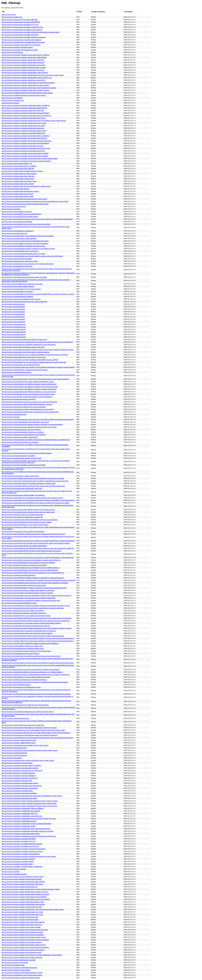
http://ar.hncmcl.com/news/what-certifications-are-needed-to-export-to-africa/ (27, 712)
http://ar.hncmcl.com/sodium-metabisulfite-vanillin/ (19, 826)
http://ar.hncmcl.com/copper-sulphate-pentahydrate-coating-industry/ (25, 73)
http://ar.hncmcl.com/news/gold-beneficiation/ (17, 259)
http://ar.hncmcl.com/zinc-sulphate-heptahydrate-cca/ (20, 887)
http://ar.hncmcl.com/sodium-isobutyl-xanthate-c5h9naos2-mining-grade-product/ (29, 803)
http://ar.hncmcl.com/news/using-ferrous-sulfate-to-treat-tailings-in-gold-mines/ (28, 590)
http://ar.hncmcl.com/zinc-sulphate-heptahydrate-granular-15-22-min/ (25, 892)
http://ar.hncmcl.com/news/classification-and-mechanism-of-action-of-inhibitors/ (28, 563)
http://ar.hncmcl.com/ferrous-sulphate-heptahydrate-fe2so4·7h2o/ (24, 118)
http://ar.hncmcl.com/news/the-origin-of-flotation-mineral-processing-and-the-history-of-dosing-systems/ (37, 628)
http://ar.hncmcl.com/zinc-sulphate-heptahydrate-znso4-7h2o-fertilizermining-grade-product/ (33, 909)
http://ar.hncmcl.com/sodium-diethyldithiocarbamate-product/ (22, 973)
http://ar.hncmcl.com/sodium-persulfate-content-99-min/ (20, 846)
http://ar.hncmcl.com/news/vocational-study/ (16, 372)
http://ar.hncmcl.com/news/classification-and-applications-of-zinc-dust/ (25, 422)
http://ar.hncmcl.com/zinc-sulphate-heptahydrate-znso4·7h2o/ (22, 914)
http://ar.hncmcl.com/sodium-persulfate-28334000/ (19, 839)
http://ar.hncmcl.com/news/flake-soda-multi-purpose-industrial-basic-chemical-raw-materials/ (33, 478)
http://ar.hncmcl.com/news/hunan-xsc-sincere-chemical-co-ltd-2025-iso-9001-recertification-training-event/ (37, 419)
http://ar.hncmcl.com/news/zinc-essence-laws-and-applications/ (23, 531)
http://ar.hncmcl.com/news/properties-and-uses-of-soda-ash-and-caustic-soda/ (28, 512)
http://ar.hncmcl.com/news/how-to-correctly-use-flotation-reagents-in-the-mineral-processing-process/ (36, 605)
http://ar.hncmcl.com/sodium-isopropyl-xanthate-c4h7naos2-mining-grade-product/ (29, 806)
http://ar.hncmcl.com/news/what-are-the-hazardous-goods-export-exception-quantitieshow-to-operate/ (36, 694)
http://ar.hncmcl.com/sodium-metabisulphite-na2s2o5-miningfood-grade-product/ (29, 836)
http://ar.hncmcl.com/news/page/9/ (13, 322)
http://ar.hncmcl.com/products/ (12, 758)
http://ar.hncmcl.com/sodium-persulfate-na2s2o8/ (18, 859)
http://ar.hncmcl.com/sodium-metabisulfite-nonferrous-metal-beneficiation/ (27, 824)
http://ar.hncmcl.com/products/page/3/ (14, 755)
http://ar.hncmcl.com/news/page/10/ (14, 324)
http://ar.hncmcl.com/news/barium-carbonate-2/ (18, 231)
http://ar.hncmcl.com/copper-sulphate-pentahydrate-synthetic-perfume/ (25, 90)
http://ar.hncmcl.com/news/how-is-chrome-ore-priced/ (20, 261)
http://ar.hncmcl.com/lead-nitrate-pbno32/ (16, 189)
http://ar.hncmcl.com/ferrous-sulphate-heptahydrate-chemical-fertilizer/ (25, 113)
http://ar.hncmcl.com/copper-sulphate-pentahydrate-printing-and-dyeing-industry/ (29, 88)
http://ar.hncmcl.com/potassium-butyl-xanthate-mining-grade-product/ (25, 745)
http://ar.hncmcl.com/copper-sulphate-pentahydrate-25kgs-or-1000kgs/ (26, 55)
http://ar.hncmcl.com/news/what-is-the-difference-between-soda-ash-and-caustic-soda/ (31, 600)
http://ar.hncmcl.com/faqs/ (10, 103)
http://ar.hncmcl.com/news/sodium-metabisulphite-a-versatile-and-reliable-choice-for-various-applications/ (37, 342)
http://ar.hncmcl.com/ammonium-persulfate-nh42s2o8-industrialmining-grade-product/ (31, 32)
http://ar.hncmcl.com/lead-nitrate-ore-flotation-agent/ (19, 181)
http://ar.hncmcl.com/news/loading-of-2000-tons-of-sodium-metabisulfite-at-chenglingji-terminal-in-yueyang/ (38, 294)
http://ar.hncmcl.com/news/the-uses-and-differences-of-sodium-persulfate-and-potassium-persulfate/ (35, 503)
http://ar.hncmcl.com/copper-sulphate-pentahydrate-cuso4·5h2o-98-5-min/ (27, 78)
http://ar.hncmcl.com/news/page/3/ (13, 307)
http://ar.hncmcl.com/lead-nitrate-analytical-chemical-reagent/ (22, 171)
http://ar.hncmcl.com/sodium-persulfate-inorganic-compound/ (22, 851)
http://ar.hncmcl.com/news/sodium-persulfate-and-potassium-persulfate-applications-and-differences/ (36, 440)
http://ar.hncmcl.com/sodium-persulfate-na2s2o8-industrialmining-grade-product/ (29, 856)
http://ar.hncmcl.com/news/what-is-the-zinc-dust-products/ (21, 430)
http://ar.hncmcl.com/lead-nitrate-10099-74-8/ (17, 163)
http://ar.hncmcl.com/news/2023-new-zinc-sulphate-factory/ (22, 214)
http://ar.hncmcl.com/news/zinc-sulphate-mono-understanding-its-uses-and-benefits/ (30, 412)
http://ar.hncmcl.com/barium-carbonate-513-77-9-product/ (21, 45)
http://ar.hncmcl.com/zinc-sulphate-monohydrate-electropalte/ (22, 932)
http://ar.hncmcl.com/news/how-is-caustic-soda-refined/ (20, 476)
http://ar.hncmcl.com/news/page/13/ (14, 329)
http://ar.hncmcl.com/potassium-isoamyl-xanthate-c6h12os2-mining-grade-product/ (30, 750)
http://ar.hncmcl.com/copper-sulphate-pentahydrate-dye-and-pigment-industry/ (28, 83)
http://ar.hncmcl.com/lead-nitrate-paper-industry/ (18, 184)
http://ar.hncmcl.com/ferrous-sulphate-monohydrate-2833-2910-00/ (24, 138)
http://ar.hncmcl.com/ (9, 14)
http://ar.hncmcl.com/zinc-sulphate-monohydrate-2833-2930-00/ (23, 922)
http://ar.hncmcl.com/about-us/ (12, 17)
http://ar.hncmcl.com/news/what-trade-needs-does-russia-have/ (23, 725)
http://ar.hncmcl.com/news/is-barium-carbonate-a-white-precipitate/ (24, 277)
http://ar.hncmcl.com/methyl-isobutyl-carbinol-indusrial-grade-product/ (25, 204)
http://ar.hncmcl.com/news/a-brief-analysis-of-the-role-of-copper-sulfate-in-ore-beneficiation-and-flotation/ (37, 219)
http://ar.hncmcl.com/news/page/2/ (13, 304)
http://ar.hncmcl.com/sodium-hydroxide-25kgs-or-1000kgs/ (21, 765)
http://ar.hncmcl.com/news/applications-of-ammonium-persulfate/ (23, 465)
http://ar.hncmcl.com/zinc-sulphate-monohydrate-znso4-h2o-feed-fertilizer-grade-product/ (32, 955)
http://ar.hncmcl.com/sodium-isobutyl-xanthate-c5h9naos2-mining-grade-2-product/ (30, 801)
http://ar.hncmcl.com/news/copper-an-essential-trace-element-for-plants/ (26, 616)
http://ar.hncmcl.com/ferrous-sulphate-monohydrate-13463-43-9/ (23, 133)
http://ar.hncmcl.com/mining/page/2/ (14, 206)
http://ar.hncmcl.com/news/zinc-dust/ (14, 414)
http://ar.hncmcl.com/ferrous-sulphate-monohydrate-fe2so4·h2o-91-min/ (26, 148)
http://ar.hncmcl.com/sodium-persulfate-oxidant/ (18, 861)
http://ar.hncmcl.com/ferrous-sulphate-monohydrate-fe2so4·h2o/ (23, 151)
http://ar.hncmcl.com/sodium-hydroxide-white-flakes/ (19, 793)
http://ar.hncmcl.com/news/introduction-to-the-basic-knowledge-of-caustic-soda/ (28, 483)
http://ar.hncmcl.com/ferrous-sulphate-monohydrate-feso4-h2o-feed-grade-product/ (30, 158)
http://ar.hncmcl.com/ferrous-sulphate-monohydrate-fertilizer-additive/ (25, 156)
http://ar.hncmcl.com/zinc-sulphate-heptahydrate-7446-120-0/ (22, 884)
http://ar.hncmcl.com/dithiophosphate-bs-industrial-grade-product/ (24, 95)
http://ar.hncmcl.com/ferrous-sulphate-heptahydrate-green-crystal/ (24, 123)
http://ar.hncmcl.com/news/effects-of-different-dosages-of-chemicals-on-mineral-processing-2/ (33, 534)
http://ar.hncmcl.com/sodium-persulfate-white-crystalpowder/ (22, 866)
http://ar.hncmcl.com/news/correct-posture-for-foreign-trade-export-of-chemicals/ (29, 631)
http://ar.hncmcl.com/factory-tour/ (13, 100)
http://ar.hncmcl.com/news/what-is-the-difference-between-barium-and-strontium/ (29, 384)
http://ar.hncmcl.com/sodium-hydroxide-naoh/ (17, 781)
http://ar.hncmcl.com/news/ (11, 417)
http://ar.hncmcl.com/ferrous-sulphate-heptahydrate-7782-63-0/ (23, 110)
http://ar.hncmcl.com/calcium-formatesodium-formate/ (20, 50)
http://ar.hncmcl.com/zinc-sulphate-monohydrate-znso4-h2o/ (22, 957)
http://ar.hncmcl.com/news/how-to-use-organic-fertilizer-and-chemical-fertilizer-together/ (31, 623)
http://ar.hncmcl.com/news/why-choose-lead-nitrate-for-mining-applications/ (27, 397)
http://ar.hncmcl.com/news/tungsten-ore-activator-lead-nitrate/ (22, 515)
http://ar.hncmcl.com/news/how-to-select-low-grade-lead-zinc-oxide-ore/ (26, 626)
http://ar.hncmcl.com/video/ (11, 872)
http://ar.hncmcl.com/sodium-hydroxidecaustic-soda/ (19, 798)
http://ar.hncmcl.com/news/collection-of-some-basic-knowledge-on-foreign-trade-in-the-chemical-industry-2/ (38, 638)
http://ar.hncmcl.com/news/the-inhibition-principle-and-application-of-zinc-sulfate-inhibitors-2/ (33, 573)
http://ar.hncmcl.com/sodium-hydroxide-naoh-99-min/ (19, 778)
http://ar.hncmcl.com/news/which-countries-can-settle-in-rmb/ (22, 646)
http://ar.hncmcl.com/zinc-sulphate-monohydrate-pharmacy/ (22, 942)
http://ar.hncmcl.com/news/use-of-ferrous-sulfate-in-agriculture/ (23, 611)
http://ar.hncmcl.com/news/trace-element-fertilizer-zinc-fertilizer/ (23, 495)
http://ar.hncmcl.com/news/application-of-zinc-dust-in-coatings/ (23, 432)
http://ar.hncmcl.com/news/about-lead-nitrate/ (17, 222)
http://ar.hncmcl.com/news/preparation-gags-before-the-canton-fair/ (24, 339)
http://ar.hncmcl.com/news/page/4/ (13, 309)
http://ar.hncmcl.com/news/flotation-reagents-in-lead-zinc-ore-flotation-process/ (28, 249)
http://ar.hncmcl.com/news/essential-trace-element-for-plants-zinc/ (24, 613)
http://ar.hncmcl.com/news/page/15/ (14, 337)
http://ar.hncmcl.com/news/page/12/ (14, 332)
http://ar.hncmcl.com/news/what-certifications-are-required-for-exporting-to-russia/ (29, 728)
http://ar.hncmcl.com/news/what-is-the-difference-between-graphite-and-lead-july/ (29, 389)
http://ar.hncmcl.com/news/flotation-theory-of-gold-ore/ (20, 251)
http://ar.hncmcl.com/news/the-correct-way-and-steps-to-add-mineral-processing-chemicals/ (33, 608)
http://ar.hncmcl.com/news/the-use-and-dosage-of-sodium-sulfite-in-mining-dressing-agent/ (32, 498)
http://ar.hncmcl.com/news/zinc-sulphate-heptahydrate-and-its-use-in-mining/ (28, 409)
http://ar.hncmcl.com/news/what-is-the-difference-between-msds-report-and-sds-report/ (31, 656)
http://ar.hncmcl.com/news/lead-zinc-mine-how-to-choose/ (21, 289)
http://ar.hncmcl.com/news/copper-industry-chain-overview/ (22, 458)
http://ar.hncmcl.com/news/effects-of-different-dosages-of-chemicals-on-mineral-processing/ (33, 578)
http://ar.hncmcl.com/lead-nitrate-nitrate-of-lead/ (18, 179)
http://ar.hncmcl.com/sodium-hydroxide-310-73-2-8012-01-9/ (22, 771)
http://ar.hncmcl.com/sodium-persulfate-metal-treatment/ (21, 854)
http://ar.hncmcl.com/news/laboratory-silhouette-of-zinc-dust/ (22, 284)
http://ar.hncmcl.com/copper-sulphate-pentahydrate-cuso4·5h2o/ (23, 80)
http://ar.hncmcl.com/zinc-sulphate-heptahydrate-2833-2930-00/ (23, 882)
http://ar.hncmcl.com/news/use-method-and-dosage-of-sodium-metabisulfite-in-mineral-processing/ (35, 481)
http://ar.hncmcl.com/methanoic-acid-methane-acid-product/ (22, 975)
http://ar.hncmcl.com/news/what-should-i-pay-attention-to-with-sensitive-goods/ (28, 394)
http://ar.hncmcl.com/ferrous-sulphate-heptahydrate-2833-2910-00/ (24, 108)
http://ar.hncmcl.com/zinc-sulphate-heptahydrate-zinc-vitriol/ (22, 907)
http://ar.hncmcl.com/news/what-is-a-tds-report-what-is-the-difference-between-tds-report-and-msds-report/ (38, 663)
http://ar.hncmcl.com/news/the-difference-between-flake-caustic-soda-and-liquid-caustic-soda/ (33, 486)
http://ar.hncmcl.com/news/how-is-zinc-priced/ (17, 266)
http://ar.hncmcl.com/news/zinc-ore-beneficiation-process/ (21, 687)
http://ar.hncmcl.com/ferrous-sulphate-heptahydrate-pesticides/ (23, 128)
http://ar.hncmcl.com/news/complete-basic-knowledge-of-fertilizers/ (24, 680)
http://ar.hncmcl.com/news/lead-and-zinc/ (15, 718)
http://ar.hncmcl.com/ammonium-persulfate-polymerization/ (21, 40)
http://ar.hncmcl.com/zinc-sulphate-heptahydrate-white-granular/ (23, 904)
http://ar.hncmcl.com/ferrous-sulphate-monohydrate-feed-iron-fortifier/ (25, 153)
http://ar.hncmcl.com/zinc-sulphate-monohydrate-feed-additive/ (23, 935)
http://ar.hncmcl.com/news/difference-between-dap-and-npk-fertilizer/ (25, 243)
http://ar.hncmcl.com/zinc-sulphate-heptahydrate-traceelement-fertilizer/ (26, 899)
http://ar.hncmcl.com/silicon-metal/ (13, 965)
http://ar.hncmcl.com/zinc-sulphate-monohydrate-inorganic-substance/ (25, 940)
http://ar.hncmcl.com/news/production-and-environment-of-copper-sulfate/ (27, 522)
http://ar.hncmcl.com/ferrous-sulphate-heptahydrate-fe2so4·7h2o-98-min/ (26, 115)
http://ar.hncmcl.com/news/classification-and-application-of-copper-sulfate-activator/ (30, 570)
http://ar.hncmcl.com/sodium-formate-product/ (17, 763)
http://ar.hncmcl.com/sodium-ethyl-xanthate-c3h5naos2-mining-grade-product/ (28, 760)
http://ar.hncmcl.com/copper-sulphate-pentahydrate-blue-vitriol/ (23, 70)
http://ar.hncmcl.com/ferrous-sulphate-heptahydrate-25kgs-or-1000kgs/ (26, 105)
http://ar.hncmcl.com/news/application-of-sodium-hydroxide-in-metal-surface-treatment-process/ (34, 588)
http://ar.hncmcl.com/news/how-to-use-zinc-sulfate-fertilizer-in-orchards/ (26, 677)
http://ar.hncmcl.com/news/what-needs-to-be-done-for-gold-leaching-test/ (26, 651)
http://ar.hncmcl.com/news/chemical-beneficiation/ (18, 575)
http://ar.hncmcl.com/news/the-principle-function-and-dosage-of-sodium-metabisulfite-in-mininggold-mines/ (38, 557)
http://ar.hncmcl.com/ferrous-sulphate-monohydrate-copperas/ (23, 146)
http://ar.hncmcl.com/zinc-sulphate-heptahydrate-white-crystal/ (23, 902)
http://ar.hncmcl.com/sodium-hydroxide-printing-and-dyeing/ (22, 786)
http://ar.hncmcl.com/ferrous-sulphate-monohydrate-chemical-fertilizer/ (25, 143)
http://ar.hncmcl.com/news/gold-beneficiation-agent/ (19, 603)
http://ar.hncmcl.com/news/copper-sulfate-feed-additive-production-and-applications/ (30, 643)
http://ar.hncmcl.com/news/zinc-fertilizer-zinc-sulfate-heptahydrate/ (24, 546)
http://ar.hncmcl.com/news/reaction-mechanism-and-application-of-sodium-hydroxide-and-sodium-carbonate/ (38, 580)
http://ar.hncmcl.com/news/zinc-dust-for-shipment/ (18, 399)
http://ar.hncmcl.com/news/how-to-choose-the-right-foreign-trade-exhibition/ (27, 633)
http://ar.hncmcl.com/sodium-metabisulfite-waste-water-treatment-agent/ (26, 829)
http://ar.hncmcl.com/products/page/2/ (14, 753)
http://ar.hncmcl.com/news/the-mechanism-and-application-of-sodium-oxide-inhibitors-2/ (31, 560)
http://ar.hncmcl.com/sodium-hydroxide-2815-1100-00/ (20, 768)
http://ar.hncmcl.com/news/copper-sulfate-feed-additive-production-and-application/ (30, 520)
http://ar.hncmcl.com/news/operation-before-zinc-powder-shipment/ (24, 302)
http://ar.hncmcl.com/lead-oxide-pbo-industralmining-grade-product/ (24, 199)
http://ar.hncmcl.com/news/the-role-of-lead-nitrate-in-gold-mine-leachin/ (26, 352)
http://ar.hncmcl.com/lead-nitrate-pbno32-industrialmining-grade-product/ (26, 186)
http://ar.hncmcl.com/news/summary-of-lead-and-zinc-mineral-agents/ (25, 705)
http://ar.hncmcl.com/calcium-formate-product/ (17, 47)
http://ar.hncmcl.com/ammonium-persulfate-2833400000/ (21, 22)
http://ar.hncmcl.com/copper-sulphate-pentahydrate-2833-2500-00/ (24, 57)
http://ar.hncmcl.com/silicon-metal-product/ (16, 970)
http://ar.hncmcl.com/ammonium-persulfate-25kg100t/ (20, 20)
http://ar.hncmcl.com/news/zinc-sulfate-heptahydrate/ (19, 437)
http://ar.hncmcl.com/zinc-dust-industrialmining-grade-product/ (23, 877)
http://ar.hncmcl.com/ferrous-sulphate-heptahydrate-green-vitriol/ (23, 126)
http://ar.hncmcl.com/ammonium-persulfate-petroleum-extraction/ (24, 37)
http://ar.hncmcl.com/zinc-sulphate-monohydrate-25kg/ (20, 920)
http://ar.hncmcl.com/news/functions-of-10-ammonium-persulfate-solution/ (27, 453)
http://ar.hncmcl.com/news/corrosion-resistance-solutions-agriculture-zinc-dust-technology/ (32, 424)
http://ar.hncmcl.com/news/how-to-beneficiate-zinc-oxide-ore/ (22, 517)
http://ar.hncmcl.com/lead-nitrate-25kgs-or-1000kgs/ (19, 166)
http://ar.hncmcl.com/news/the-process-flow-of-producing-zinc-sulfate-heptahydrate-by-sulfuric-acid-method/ (38, 541)
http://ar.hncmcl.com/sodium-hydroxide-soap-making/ (20, 788)
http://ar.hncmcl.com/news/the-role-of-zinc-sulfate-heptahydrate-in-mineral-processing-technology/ (35, 355)
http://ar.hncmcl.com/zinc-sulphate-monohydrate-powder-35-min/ (23, 945)
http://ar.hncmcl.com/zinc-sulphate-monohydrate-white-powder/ (23, 950)
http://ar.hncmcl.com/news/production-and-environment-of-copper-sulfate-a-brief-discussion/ (33, 636)
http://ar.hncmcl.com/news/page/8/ (13, 319)
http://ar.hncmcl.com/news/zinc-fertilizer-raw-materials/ (20, 442)
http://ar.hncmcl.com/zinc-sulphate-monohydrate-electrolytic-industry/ (25, 930)
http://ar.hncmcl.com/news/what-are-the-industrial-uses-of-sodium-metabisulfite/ (29, 598)
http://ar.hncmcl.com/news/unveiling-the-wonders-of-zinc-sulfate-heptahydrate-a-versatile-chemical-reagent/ (38, 367)
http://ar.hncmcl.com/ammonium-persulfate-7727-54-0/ (20, 25)
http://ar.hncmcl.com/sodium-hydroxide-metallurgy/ (19, 776)
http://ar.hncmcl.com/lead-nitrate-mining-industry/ (18, 176)
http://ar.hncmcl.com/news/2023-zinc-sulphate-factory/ (20, 217)
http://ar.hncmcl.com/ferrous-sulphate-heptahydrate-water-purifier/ (24, 131)
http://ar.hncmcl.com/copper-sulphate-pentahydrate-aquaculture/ (23, 65)
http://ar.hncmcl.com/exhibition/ (12, 98)
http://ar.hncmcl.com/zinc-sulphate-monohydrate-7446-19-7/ (22, 925)
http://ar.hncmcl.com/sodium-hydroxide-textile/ (17, 791)
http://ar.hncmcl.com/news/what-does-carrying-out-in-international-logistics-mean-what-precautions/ (35, 379)
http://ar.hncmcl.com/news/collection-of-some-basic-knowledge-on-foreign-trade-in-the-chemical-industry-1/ (38, 641)
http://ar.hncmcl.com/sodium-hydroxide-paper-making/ (20, 783)
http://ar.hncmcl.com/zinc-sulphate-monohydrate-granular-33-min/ (24, 937)
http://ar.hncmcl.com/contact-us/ (12, 52)
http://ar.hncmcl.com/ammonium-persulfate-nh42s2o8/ (20, 35)
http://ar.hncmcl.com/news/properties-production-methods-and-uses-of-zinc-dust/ (29, 427)
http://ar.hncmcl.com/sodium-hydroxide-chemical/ (18, 773)
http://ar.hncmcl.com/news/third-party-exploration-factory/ (21, 365)
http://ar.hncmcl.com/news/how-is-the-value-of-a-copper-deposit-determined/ (27, 264)
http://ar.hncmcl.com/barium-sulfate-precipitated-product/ (21, 978)
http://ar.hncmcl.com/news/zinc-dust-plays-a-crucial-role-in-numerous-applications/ (30, 402)
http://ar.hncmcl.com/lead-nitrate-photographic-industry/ (20, 191)
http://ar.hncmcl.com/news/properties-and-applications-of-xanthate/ (24, 565)
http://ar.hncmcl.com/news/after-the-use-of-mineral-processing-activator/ (26, 224)
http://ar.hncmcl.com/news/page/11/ (14, 327)
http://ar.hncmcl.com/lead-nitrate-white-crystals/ (18, 196)
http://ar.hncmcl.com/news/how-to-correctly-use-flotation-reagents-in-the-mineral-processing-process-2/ (37, 595)
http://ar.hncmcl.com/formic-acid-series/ (15, 962)
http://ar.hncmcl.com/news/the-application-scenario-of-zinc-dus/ (23, 347)
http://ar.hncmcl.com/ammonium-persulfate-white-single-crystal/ (23, 42)
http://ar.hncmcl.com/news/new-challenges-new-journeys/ (21, 299)
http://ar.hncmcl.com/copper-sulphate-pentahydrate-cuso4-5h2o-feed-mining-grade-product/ (33, 75)
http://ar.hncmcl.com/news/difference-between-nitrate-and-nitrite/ (23, 246)
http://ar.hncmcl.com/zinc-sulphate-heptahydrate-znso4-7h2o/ (22, 912)
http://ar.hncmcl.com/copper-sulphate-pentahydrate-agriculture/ (23, 62)
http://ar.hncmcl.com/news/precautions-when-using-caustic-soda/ (24, 585)
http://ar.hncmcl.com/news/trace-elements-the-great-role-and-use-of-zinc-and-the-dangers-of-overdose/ (37, 618)
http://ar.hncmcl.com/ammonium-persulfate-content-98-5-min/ (22, 27)
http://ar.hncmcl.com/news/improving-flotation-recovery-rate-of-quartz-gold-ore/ (28, 510)
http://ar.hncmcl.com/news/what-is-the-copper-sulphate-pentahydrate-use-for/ (28, 382)
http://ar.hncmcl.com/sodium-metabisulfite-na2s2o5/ (19, 821)
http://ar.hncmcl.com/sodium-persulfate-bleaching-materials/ (22, 844)
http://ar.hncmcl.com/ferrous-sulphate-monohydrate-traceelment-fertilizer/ (26, 161)
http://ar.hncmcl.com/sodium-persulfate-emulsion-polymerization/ (23, 849)
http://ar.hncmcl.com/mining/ (11, 209)
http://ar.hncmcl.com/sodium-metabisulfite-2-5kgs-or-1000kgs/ (23, 808)
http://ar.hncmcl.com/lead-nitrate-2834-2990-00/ (18, 169)
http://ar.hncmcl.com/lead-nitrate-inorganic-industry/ (19, 174)
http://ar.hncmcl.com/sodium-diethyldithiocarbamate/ (19, 968)
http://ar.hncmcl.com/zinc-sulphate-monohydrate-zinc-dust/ (21, 952)
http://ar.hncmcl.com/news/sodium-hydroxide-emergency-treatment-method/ (27, 593)
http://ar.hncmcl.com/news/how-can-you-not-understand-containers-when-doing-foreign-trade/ (33, 730)
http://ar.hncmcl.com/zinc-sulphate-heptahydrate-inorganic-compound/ (25, 894)
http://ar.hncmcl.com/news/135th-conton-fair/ (17, 211)
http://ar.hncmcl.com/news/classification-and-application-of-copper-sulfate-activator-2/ (31, 568)
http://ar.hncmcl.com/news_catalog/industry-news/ (19, 743)
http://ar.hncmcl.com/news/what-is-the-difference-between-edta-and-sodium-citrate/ (30, 387)
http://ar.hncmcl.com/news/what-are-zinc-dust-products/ (20, 653)
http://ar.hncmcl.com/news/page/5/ (13, 312)
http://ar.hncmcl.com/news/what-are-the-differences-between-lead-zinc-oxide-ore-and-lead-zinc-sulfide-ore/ (38, 548)
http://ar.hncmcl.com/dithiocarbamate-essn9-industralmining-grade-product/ (27, 93)
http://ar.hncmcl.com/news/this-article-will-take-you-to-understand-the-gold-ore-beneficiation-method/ (36, 543)
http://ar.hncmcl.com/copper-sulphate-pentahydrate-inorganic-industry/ (25, 85)
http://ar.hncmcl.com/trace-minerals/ (14, 869)
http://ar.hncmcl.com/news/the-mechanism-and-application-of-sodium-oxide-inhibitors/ (31, 669)
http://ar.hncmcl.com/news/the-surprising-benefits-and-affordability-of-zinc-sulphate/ (30, 360)
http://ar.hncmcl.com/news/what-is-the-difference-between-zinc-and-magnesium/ (29, 392)
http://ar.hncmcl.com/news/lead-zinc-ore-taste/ (17, 291)
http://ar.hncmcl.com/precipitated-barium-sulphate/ (19, 960)
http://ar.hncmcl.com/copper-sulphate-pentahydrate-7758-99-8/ (23, 60)
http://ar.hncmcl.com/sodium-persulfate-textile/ (17, 864)
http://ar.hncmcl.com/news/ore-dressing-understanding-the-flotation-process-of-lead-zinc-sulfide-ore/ (36, 675)
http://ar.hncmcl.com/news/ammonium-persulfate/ (18, 456)
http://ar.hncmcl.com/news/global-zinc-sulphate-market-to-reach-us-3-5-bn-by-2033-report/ (32, 256)
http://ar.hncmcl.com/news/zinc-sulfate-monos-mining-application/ (24, 407)
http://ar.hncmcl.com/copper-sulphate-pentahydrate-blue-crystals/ (24, 67)
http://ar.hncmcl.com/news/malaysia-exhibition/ (17, 296)
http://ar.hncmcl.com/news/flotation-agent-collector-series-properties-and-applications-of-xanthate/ (35, 583)
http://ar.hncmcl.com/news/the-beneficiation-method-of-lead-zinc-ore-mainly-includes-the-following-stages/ (38, 350)
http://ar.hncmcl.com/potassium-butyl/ (14, 748)
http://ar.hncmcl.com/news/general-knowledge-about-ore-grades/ (23, 254)
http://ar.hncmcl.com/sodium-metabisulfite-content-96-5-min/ (22, 816)
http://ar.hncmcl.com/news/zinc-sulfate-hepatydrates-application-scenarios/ (27, 404)
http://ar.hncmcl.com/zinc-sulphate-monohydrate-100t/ (20, 917)
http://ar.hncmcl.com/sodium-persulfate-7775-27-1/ (19, 841)
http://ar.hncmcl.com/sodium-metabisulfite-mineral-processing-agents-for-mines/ (29, 818)
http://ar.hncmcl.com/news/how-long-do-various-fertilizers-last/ (23, 648)
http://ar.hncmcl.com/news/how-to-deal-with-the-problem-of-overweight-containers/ (30, 735)
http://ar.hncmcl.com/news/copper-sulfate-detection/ (19, 238)
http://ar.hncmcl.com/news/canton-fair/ (14, 233)
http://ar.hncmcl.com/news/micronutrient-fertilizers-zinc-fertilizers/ (24, 435)
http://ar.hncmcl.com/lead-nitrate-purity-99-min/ (17, 194)
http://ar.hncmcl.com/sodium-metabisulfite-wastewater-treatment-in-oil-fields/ (27, 831)
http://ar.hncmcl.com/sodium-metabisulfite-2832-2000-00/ (21, 811)
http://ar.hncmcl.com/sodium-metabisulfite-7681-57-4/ (20, 813)
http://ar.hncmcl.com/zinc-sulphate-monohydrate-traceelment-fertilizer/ (25, 947)
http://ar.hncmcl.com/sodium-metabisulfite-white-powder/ (21, 834)
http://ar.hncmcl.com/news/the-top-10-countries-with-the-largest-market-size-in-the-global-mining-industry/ (37, 738)
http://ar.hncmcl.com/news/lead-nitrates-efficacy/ (18, 286)
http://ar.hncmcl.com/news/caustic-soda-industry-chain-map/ (22, 488)
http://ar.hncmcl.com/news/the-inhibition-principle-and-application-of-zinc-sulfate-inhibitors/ (32, 672)
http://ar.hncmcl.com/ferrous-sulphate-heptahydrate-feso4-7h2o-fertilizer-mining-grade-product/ (34, 121)
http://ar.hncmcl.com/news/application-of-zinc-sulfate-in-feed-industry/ (25, 525)
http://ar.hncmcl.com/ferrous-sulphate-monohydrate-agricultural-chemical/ (26, 141)
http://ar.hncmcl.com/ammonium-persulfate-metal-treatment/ (22, 30)
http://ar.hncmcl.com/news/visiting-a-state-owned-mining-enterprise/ (25, 370)
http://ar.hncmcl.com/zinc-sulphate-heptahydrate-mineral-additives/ (24, 897)
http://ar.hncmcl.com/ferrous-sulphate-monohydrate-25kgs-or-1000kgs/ (26, 136)
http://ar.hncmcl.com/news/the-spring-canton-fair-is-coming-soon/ (24, 357)
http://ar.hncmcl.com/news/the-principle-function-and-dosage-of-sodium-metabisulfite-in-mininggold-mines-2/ (38, 500)
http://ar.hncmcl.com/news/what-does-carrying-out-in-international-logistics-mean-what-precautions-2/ (36, 733)
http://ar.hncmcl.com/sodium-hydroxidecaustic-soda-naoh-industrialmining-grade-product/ (32, 796)
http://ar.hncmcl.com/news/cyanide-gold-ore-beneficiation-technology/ (25, 241)
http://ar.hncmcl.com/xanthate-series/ (14, 874)
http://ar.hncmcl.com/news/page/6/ (13, 314)
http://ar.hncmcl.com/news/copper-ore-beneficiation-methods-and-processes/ (28, 236)
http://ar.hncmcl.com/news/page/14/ (14, 334)
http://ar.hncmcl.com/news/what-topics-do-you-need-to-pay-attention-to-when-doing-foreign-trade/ (35, 682)
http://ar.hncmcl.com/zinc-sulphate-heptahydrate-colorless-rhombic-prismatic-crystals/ (31, 889)
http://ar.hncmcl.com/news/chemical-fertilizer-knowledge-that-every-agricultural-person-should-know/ (36, 621)
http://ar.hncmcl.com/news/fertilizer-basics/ (16, 685)
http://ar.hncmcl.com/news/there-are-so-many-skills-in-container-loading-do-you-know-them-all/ (34, 362)
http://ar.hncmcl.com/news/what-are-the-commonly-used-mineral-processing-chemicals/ (31, 551)
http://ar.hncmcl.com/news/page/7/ (13, 317)
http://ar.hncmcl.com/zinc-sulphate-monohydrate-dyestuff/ (21, 927)
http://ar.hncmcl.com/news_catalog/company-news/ (19, 740)
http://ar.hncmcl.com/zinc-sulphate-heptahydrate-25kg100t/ (22, 879)
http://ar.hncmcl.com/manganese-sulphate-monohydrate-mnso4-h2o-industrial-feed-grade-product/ (35, 201)
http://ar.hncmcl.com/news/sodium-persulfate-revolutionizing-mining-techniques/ (29, 344)
